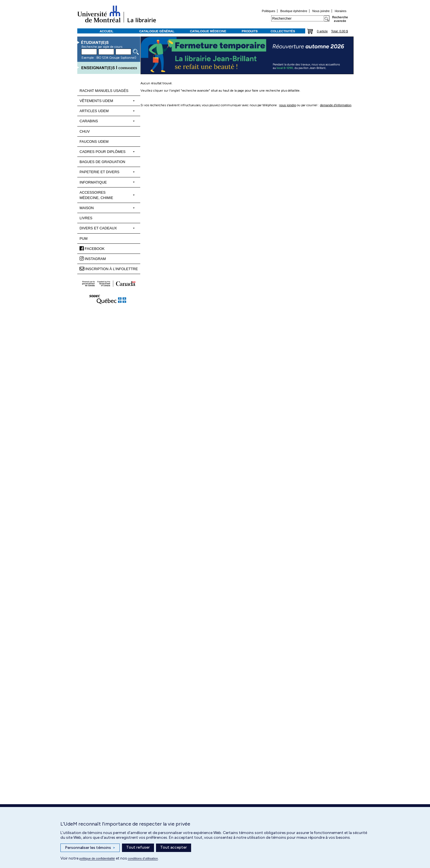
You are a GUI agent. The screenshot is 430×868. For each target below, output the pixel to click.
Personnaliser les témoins (90, 848)
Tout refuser (138, 847)
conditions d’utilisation (143, 858)
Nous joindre (321, 11)
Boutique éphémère (294, 11)
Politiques (268, 11)
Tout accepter (174, 847)
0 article (322, 31)
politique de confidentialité (97, 858)
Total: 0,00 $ (340, 31)
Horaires (341, 11)
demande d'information (336, 105)
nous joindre (288, 105)
